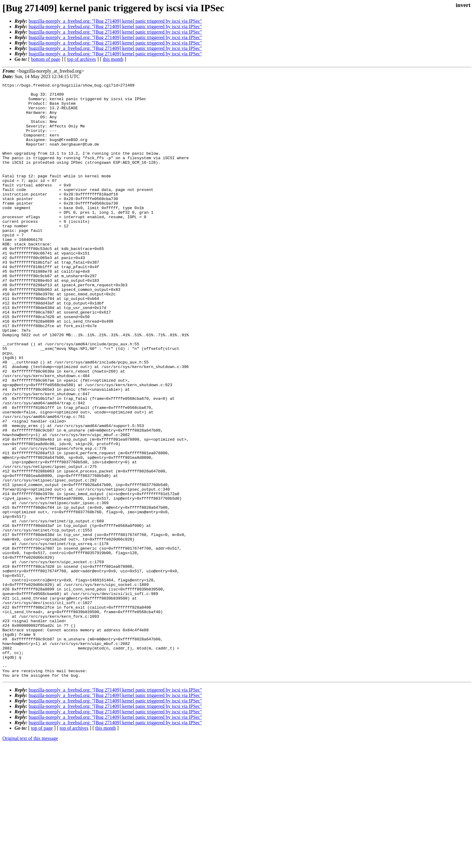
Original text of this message (30, 857)
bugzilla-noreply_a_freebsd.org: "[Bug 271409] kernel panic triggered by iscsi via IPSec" (115, 21)
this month (113, 59)
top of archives (81, 59)
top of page (42, 847)
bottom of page (46, 59)
